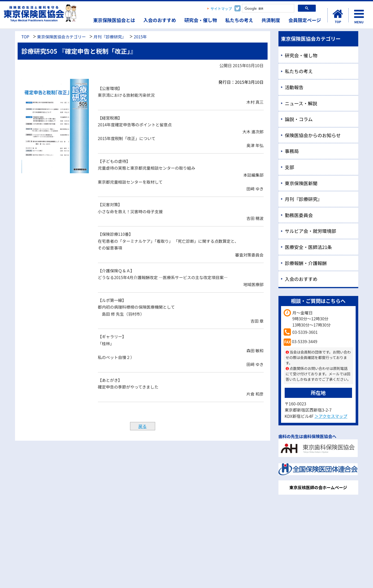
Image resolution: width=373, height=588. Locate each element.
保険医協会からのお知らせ (313, 135)
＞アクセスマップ (331, 416)
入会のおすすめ (160, 20)
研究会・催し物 (201, 20)
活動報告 (294, 87)
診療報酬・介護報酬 (306, 263)
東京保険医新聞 (301, 183)
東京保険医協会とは (114, 20)
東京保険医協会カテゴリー (61, 37)
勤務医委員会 (299, 215)
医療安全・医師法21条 (309, 247)
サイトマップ (221, 9)
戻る (142, 426)
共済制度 (271, 20)
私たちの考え (239, 20)
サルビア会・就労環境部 (311, 231)
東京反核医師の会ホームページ (318, 487)
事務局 (292, 151)
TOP (25, 37)
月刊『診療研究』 (110, 37)
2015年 (140, 37)
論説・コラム (299, 119)
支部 (290, 167)
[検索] (268, 9)
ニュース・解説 (301, 103)
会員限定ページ (305, 20)
